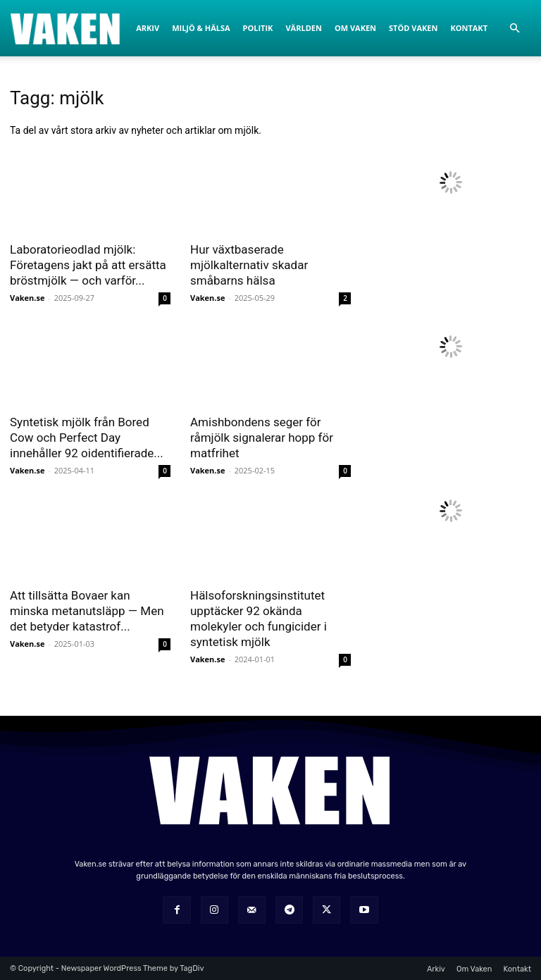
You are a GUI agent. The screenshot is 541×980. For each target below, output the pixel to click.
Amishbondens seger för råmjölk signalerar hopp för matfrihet (262, 438)
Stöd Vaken (413, 28)
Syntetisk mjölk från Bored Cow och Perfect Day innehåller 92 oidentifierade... (87, 438)
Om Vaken (355, 28)
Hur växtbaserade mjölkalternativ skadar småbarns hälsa (249, 265)
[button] (514, 29)
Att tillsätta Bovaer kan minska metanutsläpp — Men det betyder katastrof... (87, 611)
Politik (258, 28)
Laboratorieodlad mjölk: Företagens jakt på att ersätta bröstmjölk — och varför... (88, 265)
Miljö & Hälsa (201, 28)
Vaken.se (27, 298)
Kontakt (469, 28)
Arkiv (148, 28)
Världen (303, 28)
